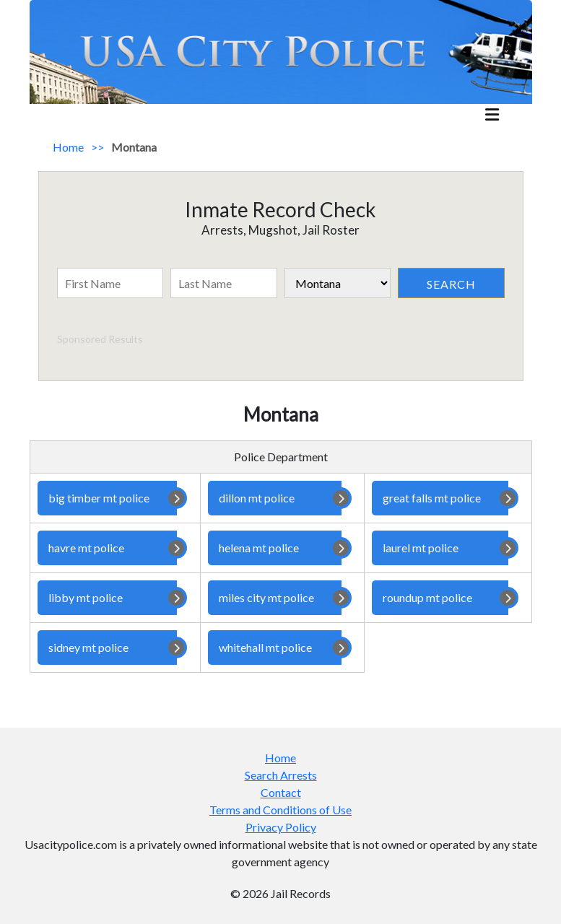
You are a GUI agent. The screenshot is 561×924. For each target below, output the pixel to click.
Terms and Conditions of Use (280, 810)
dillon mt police (275, 498)
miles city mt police (275, 598)
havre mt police (108, 548)
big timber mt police (108, 498)
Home (68, 147)
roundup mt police (440, 598)
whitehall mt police (275, 648)
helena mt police (275, 548)
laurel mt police (440, 548)
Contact (281, 792)
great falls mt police (440, 498)
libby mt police (108, 598)
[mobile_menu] (492, 116)
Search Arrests (281, 775)
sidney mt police (108, 648)
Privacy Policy (281, 827)
